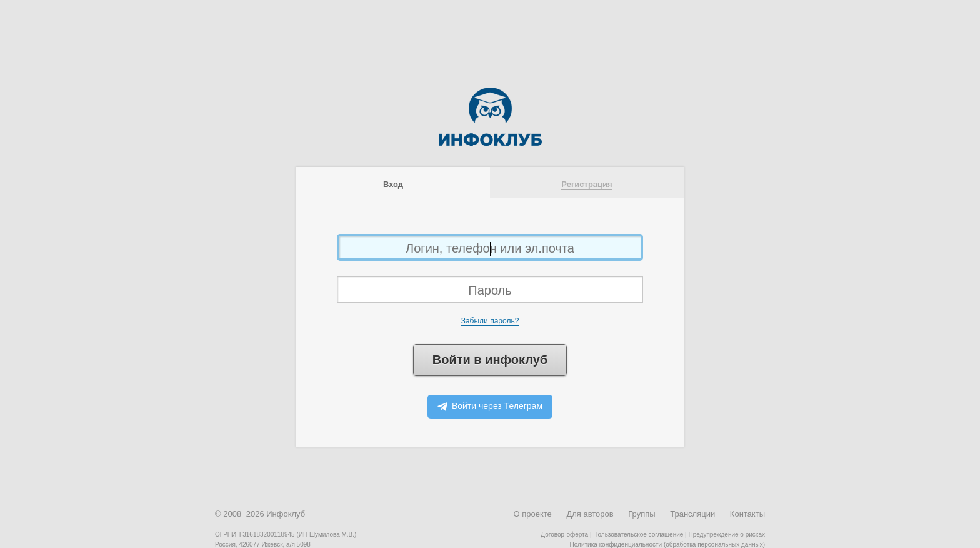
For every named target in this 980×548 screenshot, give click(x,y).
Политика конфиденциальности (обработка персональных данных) (667, 545)
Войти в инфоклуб (490, 360)
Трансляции (692, 514)
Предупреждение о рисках (727, 535)
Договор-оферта (564, 535)
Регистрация (587, 184)
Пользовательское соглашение (638, 535)
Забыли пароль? (490, 321)
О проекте (532, 514)
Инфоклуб (286, 514)
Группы (642, 514)
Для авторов (590, 514)
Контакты (747, 514)
